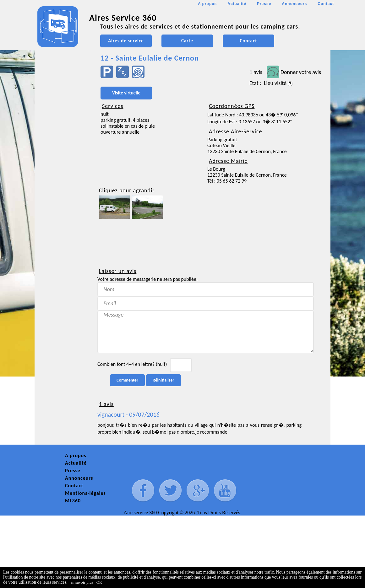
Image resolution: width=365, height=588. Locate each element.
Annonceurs (294, 4)
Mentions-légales (85, 493)
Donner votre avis (301, 72)
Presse (264, 4)
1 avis (256, 72)
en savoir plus (82, 582)
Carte (187, 41)
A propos (207, 4)
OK (99, 582)
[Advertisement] (63, 187)
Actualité (237, 4)
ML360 (73, 501)
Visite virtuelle (126, 93)
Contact (326, 4)
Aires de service (126, 41)
